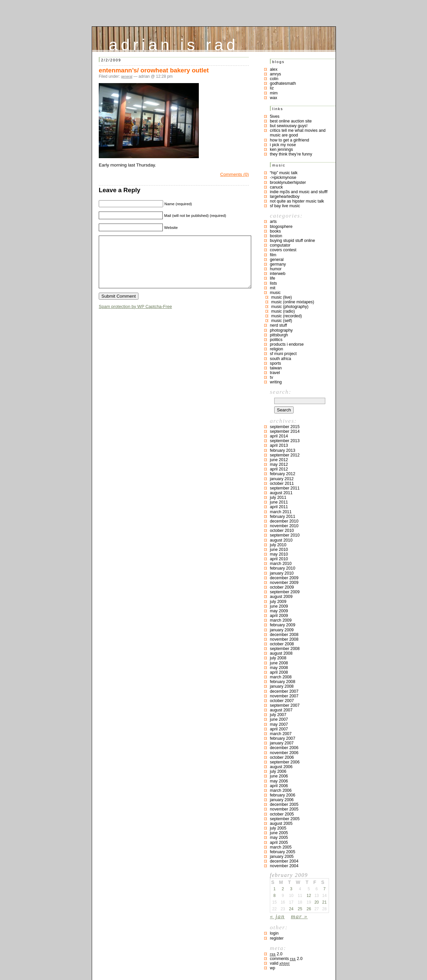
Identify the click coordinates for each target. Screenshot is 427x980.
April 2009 (279, 616)
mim (274, 93)
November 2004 (284, 866)
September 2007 (285, 705)
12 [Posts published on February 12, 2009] (309, 896)
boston (276, 236)
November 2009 (284, 583)
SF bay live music (285, 206)
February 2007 (283, 738)
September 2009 (285, 592)
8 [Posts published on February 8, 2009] (274, 896)
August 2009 (281, 597)
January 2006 (282, 800)
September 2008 (285, 649)
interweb (278, 274)
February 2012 (283, 474)
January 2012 (282, 479)
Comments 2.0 (286, 959)
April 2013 (279, 445)
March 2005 (281, 847)
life (273, 278)
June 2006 (279, 776)
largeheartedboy (285, 197)
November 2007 (284, 696)
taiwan (276, 368)
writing (276, 382)
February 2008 (283, 682)
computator (280, 245)
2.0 (276, 954)
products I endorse (287, 344)
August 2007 (281, 710)
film (273, 255)
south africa (281, 359)
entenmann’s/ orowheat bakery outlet (154, 70)
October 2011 (282, 483)
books (275, 231)
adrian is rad (174, 43)
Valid (280, 963)
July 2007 (278, 715)
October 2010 (282, 531)
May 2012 (279, 464)
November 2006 (284, 753)
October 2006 (282, 757)
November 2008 (284, 639)
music (275, 293)
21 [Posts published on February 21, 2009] (324, 902)
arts (273, 222)
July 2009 (278, 602)
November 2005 (284, 809)
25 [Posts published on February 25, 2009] (300, 909)
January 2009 (282, 630)
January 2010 (282, 573)
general (127, 77)
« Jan (277, 916)
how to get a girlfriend (290, 140)
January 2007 (282, 743)
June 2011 (279, 502)
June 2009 (279, 606)
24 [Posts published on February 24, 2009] (291, 909)
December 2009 (284, 578)
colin (274, 79)
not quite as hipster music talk (297, 201)
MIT (273, 288)
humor (276, 269)
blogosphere (281, 227)
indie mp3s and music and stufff (299, 192)
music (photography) (290, 307)
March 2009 (281, 620)
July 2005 (278, 828)
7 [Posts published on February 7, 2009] (324, 889)
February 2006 (283, 795)
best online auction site (291, 121)
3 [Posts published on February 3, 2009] (291, 889)
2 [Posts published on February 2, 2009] (283, 889)
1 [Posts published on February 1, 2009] (274, 889)
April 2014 (279, 436)
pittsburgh (279, 335)
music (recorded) (287, 316)
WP (273, 968)
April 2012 (279, 469)
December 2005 (284, 804)
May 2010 (279, 554)
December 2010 (284, 521)
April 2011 (279, 507)
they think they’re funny (291, 154)
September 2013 (285, 441)
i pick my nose (283, 145)
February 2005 (283, 852)
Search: (281, 392)
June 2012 (279, 460)
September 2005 (285, 819)
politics (276, 340)
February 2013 (283, 450)
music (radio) (283, 311)
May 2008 (279, 668)
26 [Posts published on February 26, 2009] (309, 909)
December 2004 (284, 861)
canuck (276, 187)
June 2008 (279, 663)
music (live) (282, 297)
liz (272, 88)
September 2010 (285, 535)
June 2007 (279, 719)
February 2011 (283, 517)
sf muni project (283, 354)
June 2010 (279, 550)
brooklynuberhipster (288, 183)
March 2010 (281, 564)
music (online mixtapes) (293, 302)
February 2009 (283, 625)
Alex (274, 69)
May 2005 (279, 838)
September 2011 (285, 488)
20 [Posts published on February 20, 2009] (316, 902)
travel (275, 373)
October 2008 (282, 644)
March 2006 (281, 790)
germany (278, 264)
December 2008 (284, 635)
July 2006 (278, 771)
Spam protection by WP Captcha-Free (135, 316)
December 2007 (284, 691)
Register (277, 938)
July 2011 (278, 498)
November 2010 (284, 526)
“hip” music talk (284, 173)
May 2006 (279, 781)
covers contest (283, 250)
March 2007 (281, 734)
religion (277, 349)
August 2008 (281, 653)
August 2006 (281, 767)
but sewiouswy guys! (289, 126)
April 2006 (279, 786)
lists (273, 283)
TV (272, 377)
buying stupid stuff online (292, 241)
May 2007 (279, 724)
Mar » (299, 916)
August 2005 (281, 824)
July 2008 (278, 658)
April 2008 (279, 672)
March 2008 (281, 677)
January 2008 (282, 686)
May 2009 (279, 611)
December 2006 (284, 748)
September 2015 (285, 427)
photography (281, 330)
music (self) (282, 321)
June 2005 (279, 833)
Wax (274, 98)
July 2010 (278, 545)
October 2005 (282, 814)
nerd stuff (278, 325)
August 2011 (281, 493)
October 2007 (282, 701)
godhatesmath (283, 83)
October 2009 (282, 587)
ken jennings (281, 149)
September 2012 (285, 455)
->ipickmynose (283, 178)
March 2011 (281, 512)
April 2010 (279, 559)
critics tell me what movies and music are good (298, 133)
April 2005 (279, 843)
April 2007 (279, 729)
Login (274, 933)
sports (276, 363)
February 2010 (283, 568)
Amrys (276, 74)
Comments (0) (235, 174)
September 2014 (285, 431)
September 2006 (285, 762)
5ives (275, 116)
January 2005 (282, 857)
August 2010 (281, 540)
